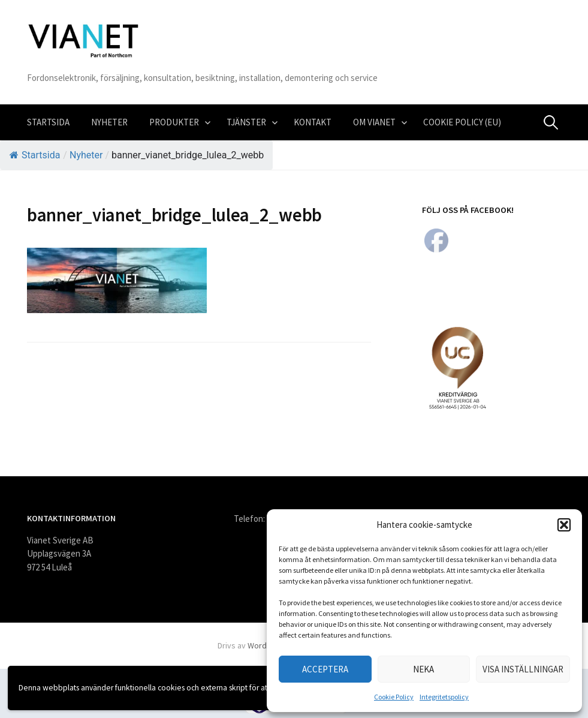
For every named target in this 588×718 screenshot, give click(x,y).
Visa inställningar (523, 669)
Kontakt (313, 122)
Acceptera (325, 669)
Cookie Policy (394, 697)
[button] (564, 525)
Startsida (48, 122)
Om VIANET (374, 122)
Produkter (174, 122)
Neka (423, 669)
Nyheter (109, 122)
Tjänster (246, 122)
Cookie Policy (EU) (462, 122)
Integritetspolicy (444, 697)
